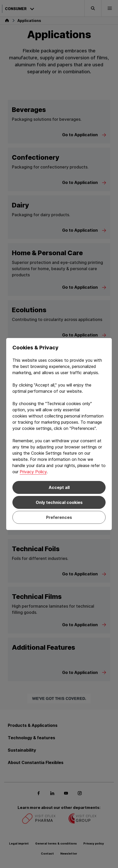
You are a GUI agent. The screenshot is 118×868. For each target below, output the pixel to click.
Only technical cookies (59, 502)
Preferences (59, 517)
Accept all (59, 487)
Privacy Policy (33, 472)
